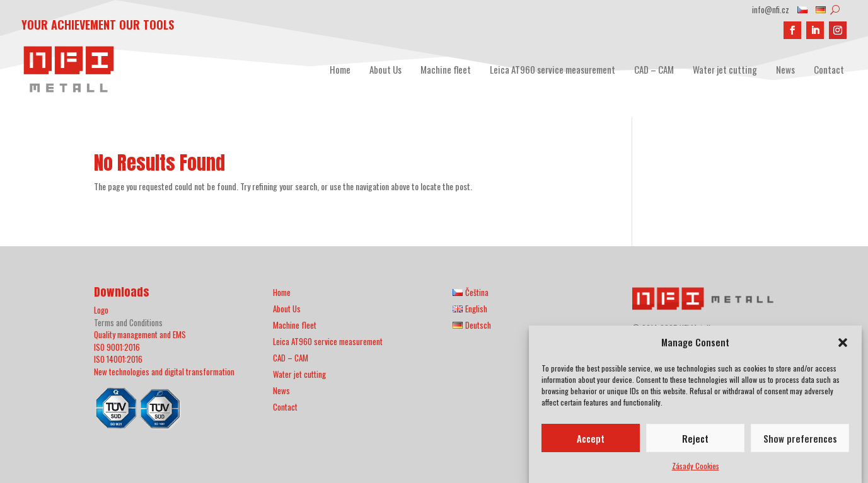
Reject (695, 441)
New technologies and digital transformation (164, 372)
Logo (101, 310)
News (785, 69)
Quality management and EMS (140, 334)
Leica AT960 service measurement (553, 69)
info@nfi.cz (771, 10)
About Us (385, 69)
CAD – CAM (654, 69)
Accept (591, 441)
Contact (829, 69)
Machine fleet (446, 69)
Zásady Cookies (696, 469)
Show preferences (800, 441)
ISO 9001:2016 (117, 347)
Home (340, 69)
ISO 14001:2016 (118, 359)
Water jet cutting (725, 69)
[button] (843, 346)
